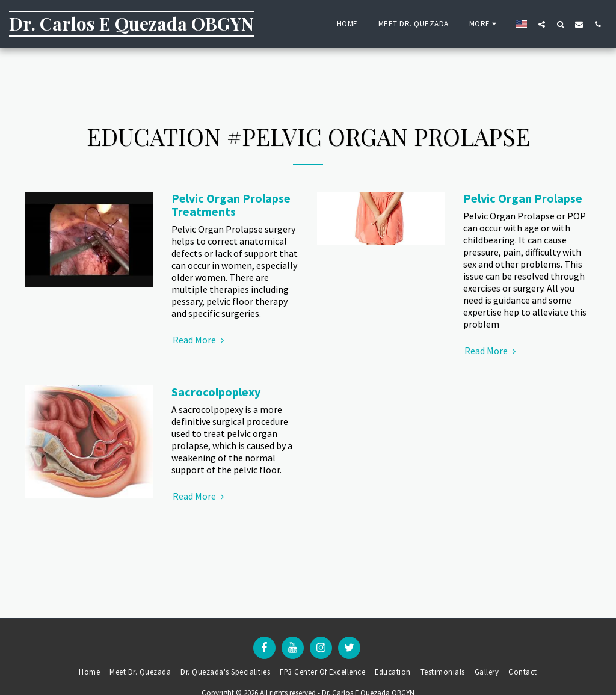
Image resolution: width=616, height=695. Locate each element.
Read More (200, 340)
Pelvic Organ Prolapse (523, 198)
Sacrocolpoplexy (216, 392)
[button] (542, 24)
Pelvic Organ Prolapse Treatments (231, 205)
